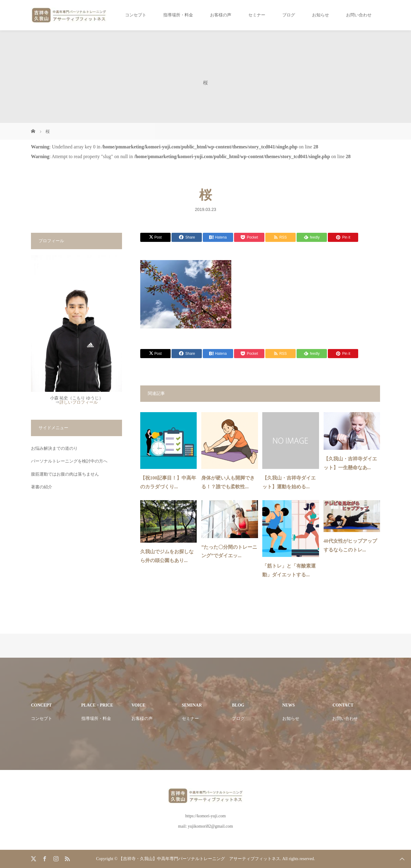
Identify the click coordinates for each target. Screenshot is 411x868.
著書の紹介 (42, 487)
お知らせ (321, 15)
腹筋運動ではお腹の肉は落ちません (65, 474)
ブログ (289, 15)
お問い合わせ (359, 15)
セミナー (257, 15)
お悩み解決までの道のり (54, 448)
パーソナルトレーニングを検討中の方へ (69, 461)
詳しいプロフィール (79, 402)
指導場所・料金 (178, 15)
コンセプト (136, 15)
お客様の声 (221, 15)
